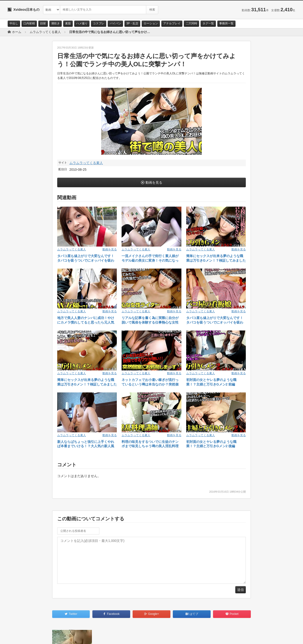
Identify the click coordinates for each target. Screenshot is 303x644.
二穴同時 (191, 23)
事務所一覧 (226, 23)
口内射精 (29, 23)
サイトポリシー (43, 636)
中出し (14, 23)
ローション (151, 23)
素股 (68, 23)
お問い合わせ (20, 636)
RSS (62, 636)
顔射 (43, 23)
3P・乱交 (132, 23)
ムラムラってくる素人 (86, 163)
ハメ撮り (82, 23)
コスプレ (99, 23)
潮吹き (56, 23)
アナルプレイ (172, 23)
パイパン (115, 23)
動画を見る (154, 182)
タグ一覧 (208, 23)
